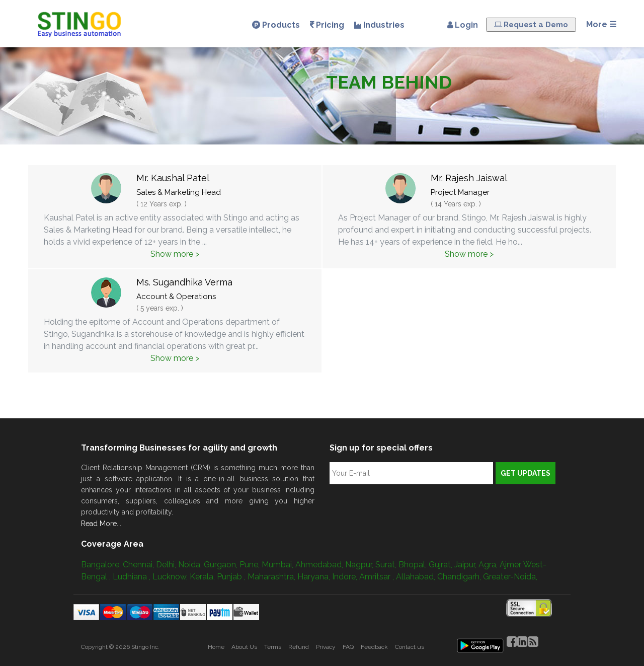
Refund (299, 647)
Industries (379, 25)
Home (216, 647)
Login (460, 25)
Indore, (346, 577)
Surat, (387, 565)
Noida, (191, 565)
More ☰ (601, 24)
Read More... (101, 524)
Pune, (251, 565)
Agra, (489, 565)
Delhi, (167, 565)
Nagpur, (360, 565)
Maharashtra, (272, 577)
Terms (273, 647)
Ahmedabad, (320, 565)
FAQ (348, 647)
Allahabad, (417, 577)
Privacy (326, 647)
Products (276, 25)
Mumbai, (278, 565)
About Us (244, 647)
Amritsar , (378, 577)
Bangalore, (102, 565)
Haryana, (315, 577)
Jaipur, (466, 565)
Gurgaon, (222, 565)
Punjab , (232, 577)
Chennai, (139, 565)
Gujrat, (441, 565)
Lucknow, (171, 577)
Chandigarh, (460, 577)
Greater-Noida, (510, 577)
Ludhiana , (133, 577)
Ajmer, (511, 565)
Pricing (327, 25)
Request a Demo (531, 25)
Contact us (410, 647)
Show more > (175, 254)
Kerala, (203, 577)
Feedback (374, 647)
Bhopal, (414, 565)
